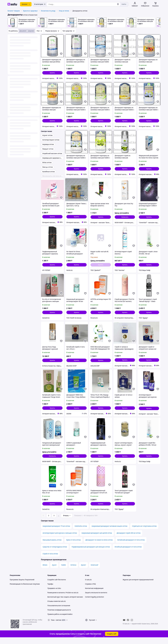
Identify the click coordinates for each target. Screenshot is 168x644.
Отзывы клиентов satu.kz (57, 607)
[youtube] (124, 626)
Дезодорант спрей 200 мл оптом (129, 539)
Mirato (45, 571)
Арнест (83, 571)
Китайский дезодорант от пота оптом (131, 546)
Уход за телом (64, 11)
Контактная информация (94, 594)
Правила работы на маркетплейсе (60, 620)
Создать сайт (112, 640)
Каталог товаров (14, 11)
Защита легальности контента (96, 599)
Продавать (51, 594)
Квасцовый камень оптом (52, 546)
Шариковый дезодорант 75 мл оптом (56, 532)
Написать (125, 217)
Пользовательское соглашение (59, 612)
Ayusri (54, 571)
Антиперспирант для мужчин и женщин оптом (60, 539)
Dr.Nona (73, 571)
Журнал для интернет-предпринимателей (138, 586)
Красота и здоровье (30, 11)
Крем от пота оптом (73, 546)
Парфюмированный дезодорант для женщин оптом (91, 553)
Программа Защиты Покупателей (22, 586)
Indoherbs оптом (81, 532)
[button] (52, 73)
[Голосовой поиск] (118, 4)
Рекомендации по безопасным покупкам (25, 590)
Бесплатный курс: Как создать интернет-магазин (65, 603)
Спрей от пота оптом (50, 560)
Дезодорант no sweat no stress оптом (99, 546)
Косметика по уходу (48, 11)
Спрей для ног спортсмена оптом (144, 532)
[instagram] (132, 626)
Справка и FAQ (90, 590)
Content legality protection (95, 603)
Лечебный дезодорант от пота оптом (128, 553)
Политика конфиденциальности (59, 616)
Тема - (56, 626)
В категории (40, 4)
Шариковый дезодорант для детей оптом (97, 539)
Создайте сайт (53, 586)
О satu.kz (88, 586)
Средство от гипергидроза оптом (55, 553)
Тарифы (50, 590)
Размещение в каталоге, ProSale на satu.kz (63, 599)
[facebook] (128, 626)
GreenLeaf (94, 571)
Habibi (64, 571)
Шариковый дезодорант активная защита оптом (110, 532)
